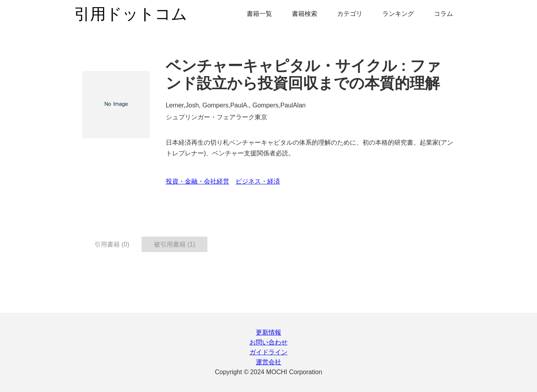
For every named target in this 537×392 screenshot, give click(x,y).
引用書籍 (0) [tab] (112, 244)
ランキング (398, 14)
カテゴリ (350, 14)
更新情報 (268, 332)
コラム (443, 14)
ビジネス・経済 (258, 181)
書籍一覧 (259, 14)
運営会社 (268, 362)
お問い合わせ (268, 342)
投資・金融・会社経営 (198, 181)
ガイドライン (268, 352)
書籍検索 (305, 14)
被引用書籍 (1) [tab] (175, 244)
